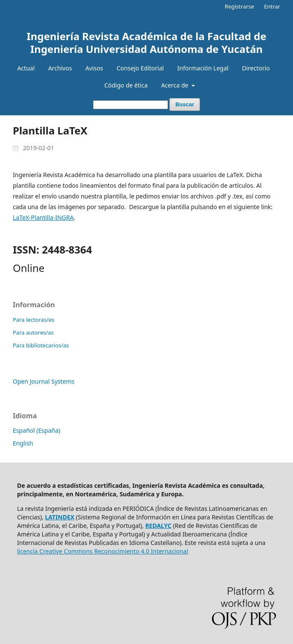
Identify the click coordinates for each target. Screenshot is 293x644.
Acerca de (176, 85)
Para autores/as (33, 332)
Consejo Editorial (140, 68)
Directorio (256, 68)
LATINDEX (60, 517)
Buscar (185, 104)
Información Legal (203, 68)
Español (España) (36, 430)
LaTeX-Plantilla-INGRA (43, 217)
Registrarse (239, 6)
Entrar (272, 6)
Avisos (94, 68)
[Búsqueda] (131, 105)
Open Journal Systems (44, 381)
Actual (26, 68)
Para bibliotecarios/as (41, 345)
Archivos (60, 68)
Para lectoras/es (33, 320)
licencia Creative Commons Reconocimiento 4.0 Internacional (103, 551)
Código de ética (126, 85)
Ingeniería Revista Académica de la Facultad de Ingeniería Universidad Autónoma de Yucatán (147, 42)
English (23, 443)
